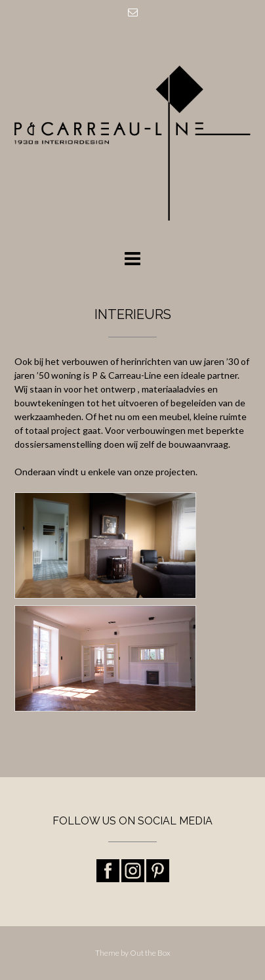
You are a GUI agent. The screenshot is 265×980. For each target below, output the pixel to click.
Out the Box (150, 953)
